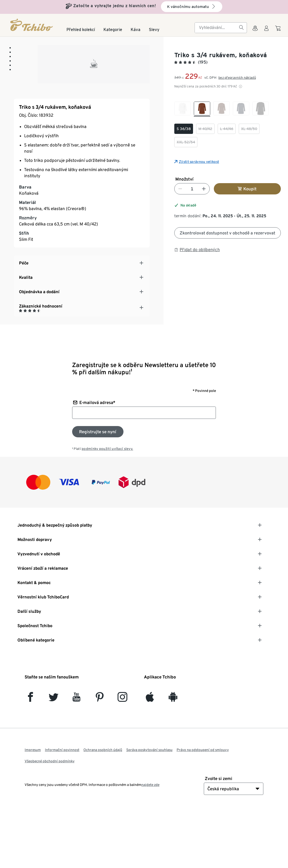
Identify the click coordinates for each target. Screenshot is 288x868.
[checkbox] (183, 109)
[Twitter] (54, 756)
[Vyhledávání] (241, 28)
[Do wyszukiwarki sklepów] (255, 31)
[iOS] (150, 756)
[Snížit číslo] (180, 189)
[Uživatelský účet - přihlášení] (266, 31)
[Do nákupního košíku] (279, 31)
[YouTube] (77, 756)
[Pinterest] (99, 756)
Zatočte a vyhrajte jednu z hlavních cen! (114, 6)
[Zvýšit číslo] (204, 189)
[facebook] (30, 756)
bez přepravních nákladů (237, 78)
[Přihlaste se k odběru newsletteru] (98, 488)
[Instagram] (122, 756)
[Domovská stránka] (32, 25)
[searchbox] (217, 28)
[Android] (173, 756)
